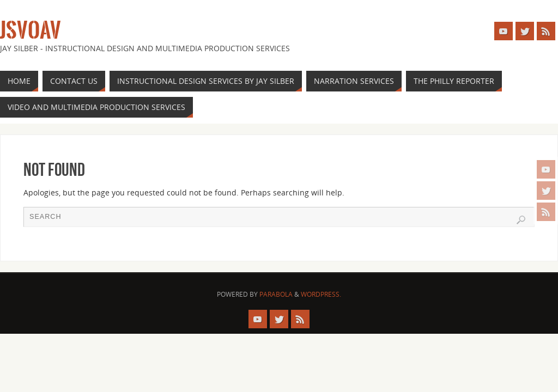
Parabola (276, 294)
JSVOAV (31, 30)
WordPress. (321, 294)
